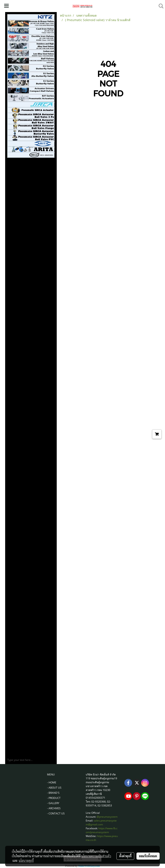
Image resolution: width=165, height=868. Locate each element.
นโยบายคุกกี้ (26, 860)
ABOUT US (55, 788)
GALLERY (54, 803)
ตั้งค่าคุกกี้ (125, 856)
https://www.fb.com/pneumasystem (102, 830)
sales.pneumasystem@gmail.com (101, 822)
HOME (52, 782)
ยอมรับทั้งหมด (148, 856)
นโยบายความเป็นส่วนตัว (96, 856)
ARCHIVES (55, 808)
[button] (160, 6)
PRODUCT (55, 798)
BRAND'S (54, 793)
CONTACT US (57, 813)
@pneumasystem (107, 817)
